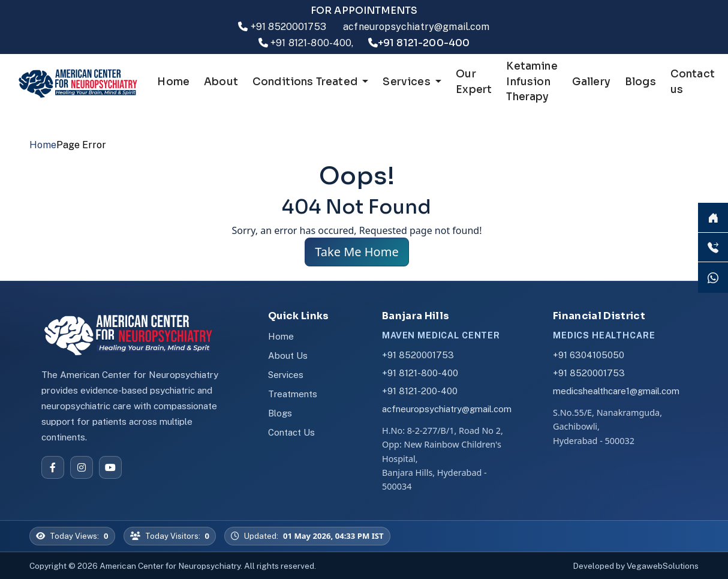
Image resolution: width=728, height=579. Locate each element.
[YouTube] (110, 467)
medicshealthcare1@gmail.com (616, 391)
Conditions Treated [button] (306, 82)
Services (286, 375)
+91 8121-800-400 (420, 373)
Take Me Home (357, 252)
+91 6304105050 (589, 355)
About (221, 82)
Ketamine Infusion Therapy (532, 82)
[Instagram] (82, 467)
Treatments (293, 394)
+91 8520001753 (288, 27)
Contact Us (291, 432)
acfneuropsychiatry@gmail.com (416, 27)
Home (173, 82)
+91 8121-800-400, (312, 43)
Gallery (591, 82)
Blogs (640, 82)
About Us (288, 355)
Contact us (693, 82)
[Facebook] (53, 467)
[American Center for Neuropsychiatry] (136, 334)
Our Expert (474, 82)
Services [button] (408, 82)
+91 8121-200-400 (420, 391)
